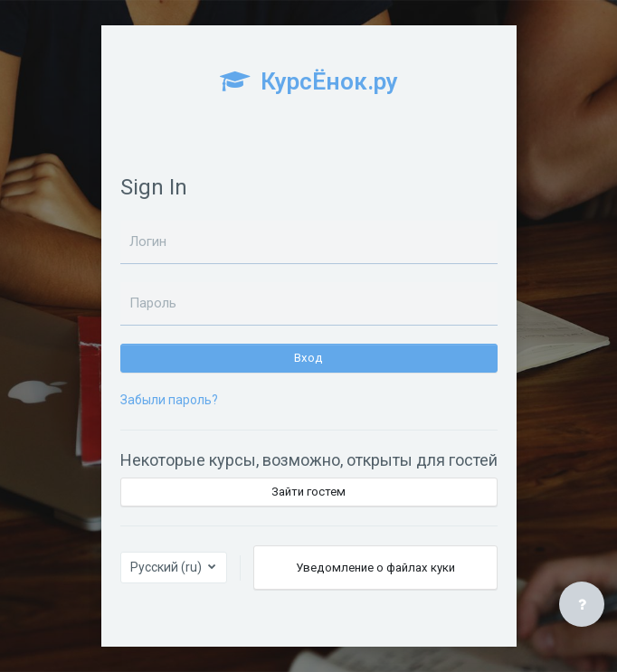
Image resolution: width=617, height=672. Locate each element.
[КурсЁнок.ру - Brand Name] (309, 90)
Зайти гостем (308, 492)
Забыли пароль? (169, 400)
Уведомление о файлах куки (375, 568)
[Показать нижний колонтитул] (582, 604)
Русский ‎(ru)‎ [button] (167, 567)
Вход (308, 358)
